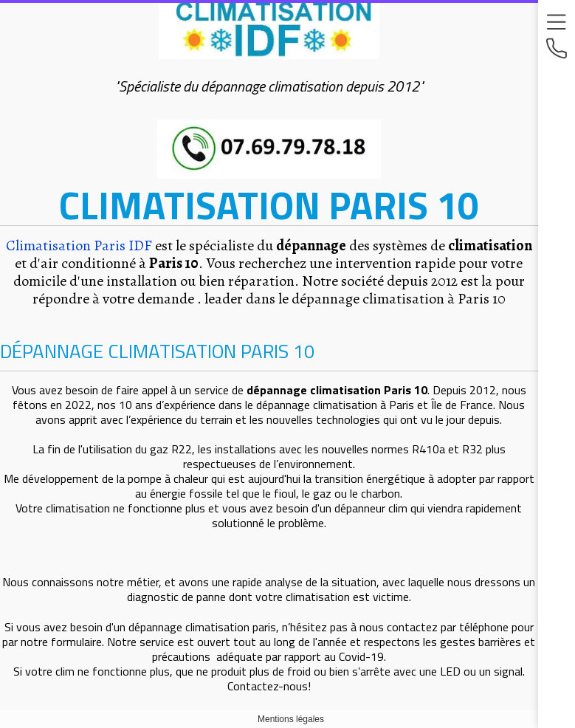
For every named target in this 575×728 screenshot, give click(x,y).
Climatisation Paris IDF (79, 245)
